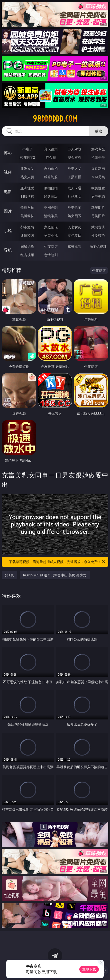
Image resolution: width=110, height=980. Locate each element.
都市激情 (27, 227)
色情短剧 (51, 255)
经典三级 (51, 196)
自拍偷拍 (51, 169)
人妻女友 (74, 227)
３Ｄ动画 (98, 169)
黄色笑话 (74, 235)
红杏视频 (27, 255)
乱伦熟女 (74, 196)
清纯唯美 (51, 216)
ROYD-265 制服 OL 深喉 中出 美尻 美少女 (55, 575)
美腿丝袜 (27, 216)
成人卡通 (74, 188)
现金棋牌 (74, 157)
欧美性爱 (98, 188)
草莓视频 (74, 247)
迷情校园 (27, 235)
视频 (8, 172)
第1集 (9, 575)
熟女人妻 (27, 177)
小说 (8, 231)
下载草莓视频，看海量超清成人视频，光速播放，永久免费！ (57, 562)
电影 (8, 192)
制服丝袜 (27, 196)
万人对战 (74, 149)
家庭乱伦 (51, 227)
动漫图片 (98, 208)
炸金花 (51, 157)
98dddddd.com (55, 119)
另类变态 (98, 196)
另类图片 (98, 216)
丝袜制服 (51, 177)
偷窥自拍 (27, 208)
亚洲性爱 (27, 188)
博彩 (8, 153)
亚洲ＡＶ (27, 169)
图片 (8, 211)
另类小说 (51, 235)
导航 (8, 250)
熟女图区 (74, 216)
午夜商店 (51, 247)
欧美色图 (74, 208)
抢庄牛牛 (98, 157)
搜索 (99, 131)
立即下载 (89, 969)
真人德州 (51, 149)
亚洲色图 (51, 208)
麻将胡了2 (27, 157)
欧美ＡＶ (74, 169)
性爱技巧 (98, 235)
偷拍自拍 (51, 188)
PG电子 (27, 149)
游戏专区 (98, 149)
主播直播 (74, 177)
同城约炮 (27, 247)
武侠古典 (98, 227)
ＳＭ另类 (98, 177)
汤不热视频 (98, 247)
